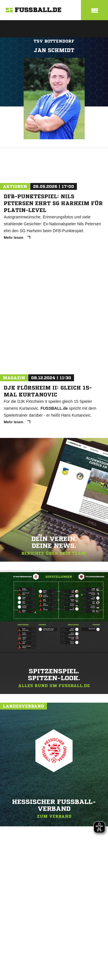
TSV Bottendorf (54, 41)
